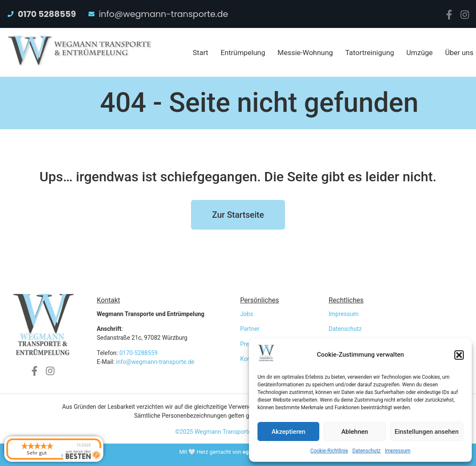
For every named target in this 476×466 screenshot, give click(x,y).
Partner (250, 329)
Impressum (398, 451)
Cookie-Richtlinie (329, 451)
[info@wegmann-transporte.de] (91, 14)
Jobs (247, 314)
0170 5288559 (47, 14)
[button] (459, 355)
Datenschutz (367, 451)
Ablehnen (355, 432)
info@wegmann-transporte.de (163, 14)
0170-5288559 (138, 353)
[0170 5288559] (11, 14)
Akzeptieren (288, 432)
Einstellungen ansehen (427, 432)
